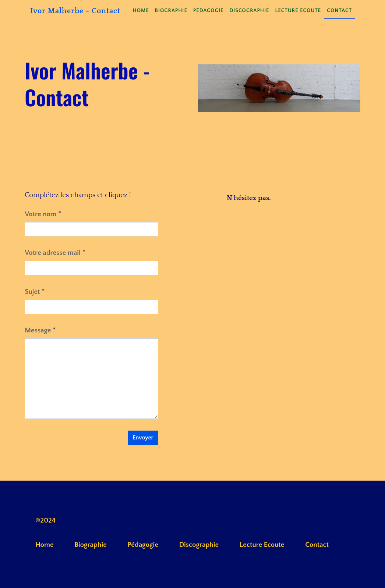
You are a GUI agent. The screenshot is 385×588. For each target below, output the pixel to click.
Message (38, 330)
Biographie (171, 11)
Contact (339, 11)
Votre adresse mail (53, 253)
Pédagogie (209, 11)
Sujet (32, 292)
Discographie (249, 11)
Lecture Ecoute (298, 11)
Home (141, 11)
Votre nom (40, 214)
